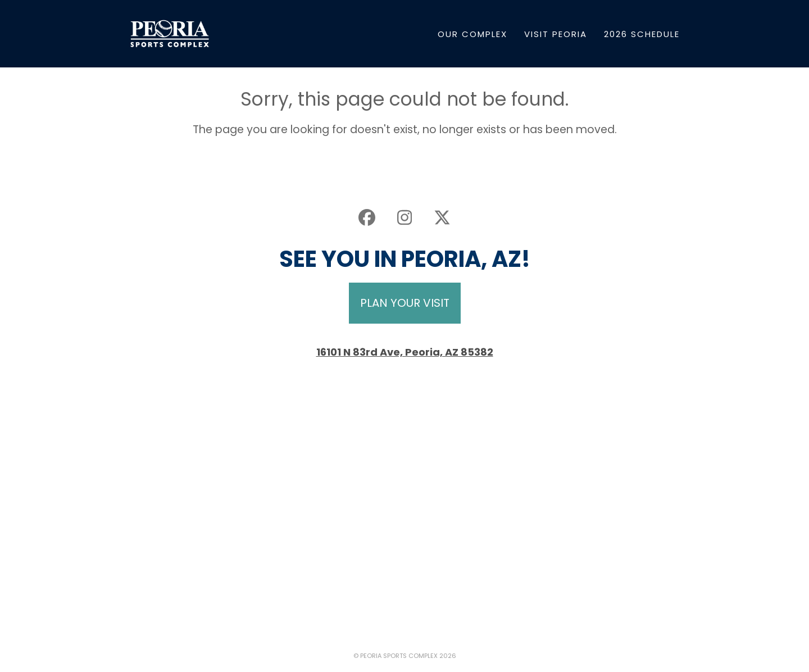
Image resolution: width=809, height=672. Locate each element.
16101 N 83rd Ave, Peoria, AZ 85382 (405, 352)
